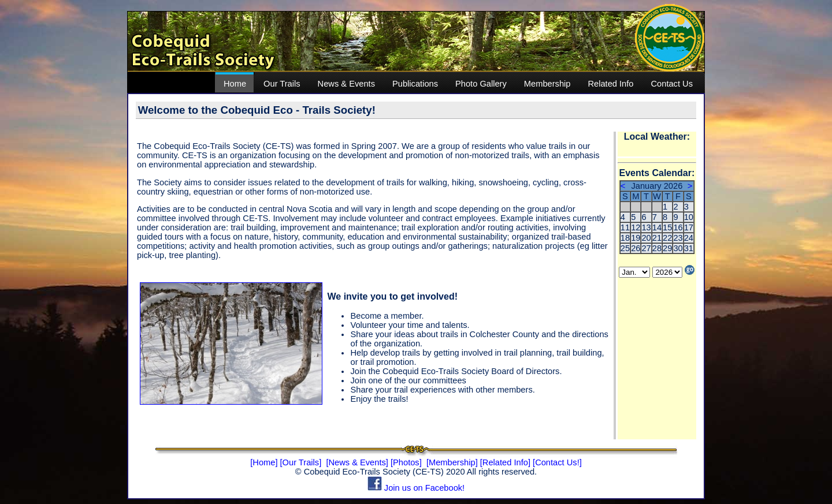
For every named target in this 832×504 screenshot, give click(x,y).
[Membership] (452, 462)
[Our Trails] (301, 462)
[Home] (264, 462)
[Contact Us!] (557, 462)
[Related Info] (505, 462)
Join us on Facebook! (416, 488)
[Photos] (406, 462)
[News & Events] (357, 462)
